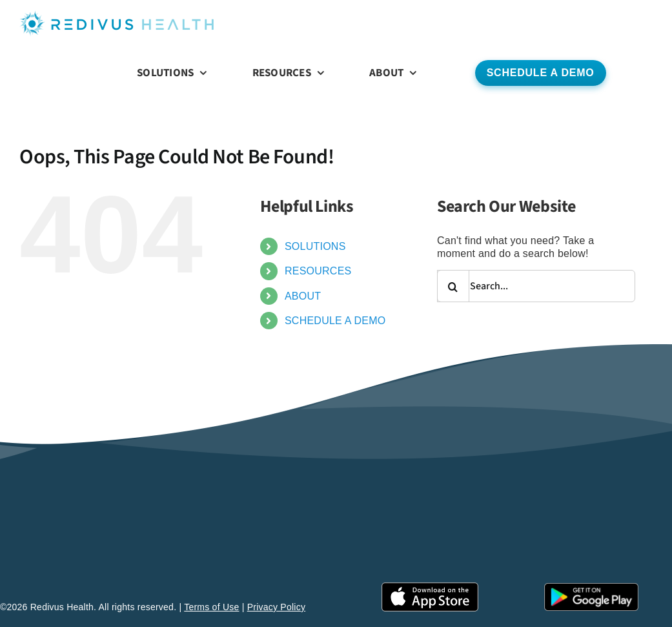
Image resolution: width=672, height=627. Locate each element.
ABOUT (303, 296)
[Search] (453, 286)
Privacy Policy (277, 607)
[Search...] (536, 286)
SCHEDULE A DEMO (335, 321)
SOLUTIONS (315, 246)
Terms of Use (211, 607)
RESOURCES (318, 271)
